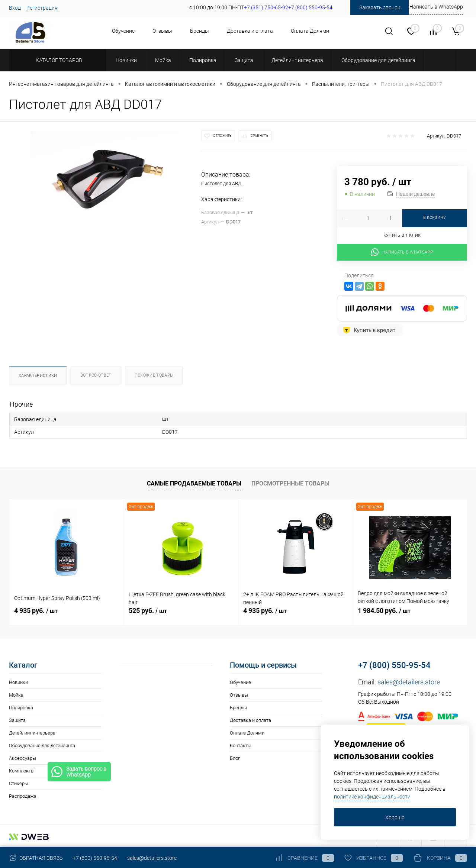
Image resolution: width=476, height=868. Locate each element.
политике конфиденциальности (372, 797)
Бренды (200, 31)
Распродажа (23, 796)
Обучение (123, 31)
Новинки (18, 683)
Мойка (16, 695)
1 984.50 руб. (384, 611)
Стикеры (19, 784)
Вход (15, 8)
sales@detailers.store (409, 682)
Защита (17, 721)
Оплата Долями (310, 31)
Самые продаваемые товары (194, 483)
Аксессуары (22, 759)
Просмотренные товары (290, 483)
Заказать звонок (380, 7)
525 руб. (148, 611)
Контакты (241, 746)
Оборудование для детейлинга (42, 746)
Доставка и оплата (250, 31)
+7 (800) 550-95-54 (394, 666)
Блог (235, 759)
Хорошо (395, 817)
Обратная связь (36, 858)
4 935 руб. (36, 611)
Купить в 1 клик (402, 235)
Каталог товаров (58, 60)
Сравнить (260, 136)
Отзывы (162, 31)
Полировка (21, 708)
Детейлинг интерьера (32, 733)
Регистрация (42, 8)
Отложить (222, 136)
